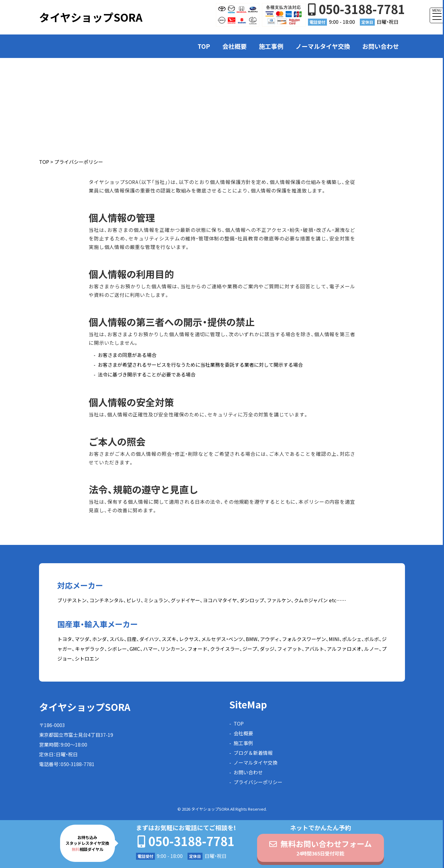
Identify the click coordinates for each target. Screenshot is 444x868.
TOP (204, 46)
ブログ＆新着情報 (253, 753)
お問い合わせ (381, 46)
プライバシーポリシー (258, 782)
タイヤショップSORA (91, 17)
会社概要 (235, 46)
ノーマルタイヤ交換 (323, 46)
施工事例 (271, 46)
